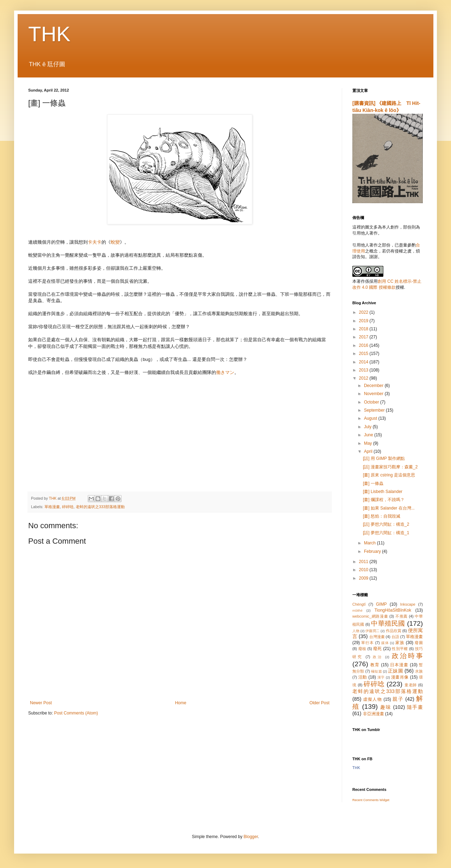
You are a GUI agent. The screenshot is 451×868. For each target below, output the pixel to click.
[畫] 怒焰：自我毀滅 (382, 516)
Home (181, 703)
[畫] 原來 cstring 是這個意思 (389, 475)
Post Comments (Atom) (76, 713)
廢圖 (419, 643)
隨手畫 (415, 707)
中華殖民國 (388, 623)
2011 (364, 562)
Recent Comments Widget (371, 800)
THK (49, 34)
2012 (364, 378)
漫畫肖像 (400, 677)
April (369, 451)
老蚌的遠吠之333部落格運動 (100, 507)
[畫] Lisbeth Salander (383, 492)
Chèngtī (359, 604)
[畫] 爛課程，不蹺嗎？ (384, 500)
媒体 (385, 643)
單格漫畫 (52, 507)
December (374, 386)
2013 (364, 370)
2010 (364, 570)
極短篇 (376, 671)
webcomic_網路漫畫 (370, 616)
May (369, 443)
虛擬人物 (373, 699)
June (369, 435)
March (370, 543)
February (373, 551)
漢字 (381, 677)
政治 (378, 657)
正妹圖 (396, 671)
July (368, 427)
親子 (398, 699)
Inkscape (408, 604)
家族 (400, 643)
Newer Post (41, 703)
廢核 (362, 649)
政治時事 (407, 656)
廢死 (378, 649)
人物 (356, 631)
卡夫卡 (95, 242)
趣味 (386, 707)
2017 (364, 337)
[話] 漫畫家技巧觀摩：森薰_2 (390, 467)
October (372, 402)
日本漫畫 (399, 665)
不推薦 (401, 616)
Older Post (319, 703)
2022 (364, 312)
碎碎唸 (68, 507)
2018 (364, 329)
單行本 (367, 643)
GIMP (381, 604)
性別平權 (400, 649)
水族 (419, 671)
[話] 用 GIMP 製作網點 (384, 458)
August (371, 418)
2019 (364, 321)
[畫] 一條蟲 (373, 483)
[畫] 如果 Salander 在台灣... (389, 508)
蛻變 (115, 242)
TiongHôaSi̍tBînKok (393, 610)
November (374, 394)
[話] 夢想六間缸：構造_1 (386, 533)
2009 (364, 578)
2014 (364, 362)
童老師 (411, 685)
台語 (395, 637)
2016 (364, 345)
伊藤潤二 (372, 631)
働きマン (225, 372)
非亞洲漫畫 (373, 714)
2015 (364, 354)
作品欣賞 (394, 631)
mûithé (357, 610)
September (375, 410)
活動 (363, 677)
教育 (375, 665)
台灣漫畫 (377, 637)
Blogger (251, 837)
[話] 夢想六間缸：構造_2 (386, 524)
